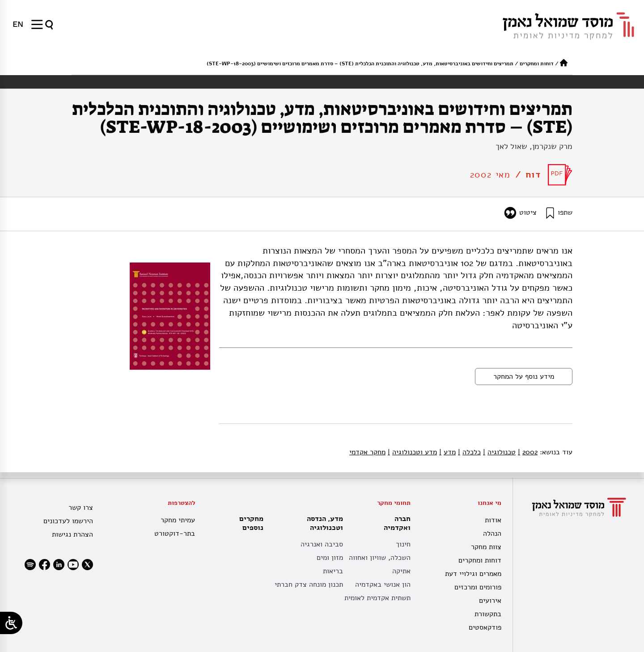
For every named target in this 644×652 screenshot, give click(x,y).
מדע (447, 452)
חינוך (403, 544)
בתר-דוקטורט (175, 533)
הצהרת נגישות (72, 534)
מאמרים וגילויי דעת (473, 574)
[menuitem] (18, 24)
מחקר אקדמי (367, 452)
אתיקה (401, 571)
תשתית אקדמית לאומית (377, 598)
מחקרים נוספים (251, 523)
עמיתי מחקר (178, 520)
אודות (493, 520)
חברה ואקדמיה (395, 523)
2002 (528, 452)
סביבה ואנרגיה (322, 544)
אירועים (490, 601)
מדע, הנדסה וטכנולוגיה (323, 523)
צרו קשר (81, 508)
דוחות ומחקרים (537, 64)
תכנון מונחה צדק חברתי (309, 584)
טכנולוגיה (499, 452)
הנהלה (492, 533)
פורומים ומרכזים (478, 587)
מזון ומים (330, 558)
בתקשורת (488, 614)
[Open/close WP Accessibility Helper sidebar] (11, 623)
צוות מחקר (486, 547)
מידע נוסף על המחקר (524, 377)
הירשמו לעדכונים (68, 521)
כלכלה (469, 452)
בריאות (333, 571)
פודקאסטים (485, 627)
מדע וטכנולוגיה (412, 452)
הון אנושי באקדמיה (383, 584)
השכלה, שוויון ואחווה (380, 558)
